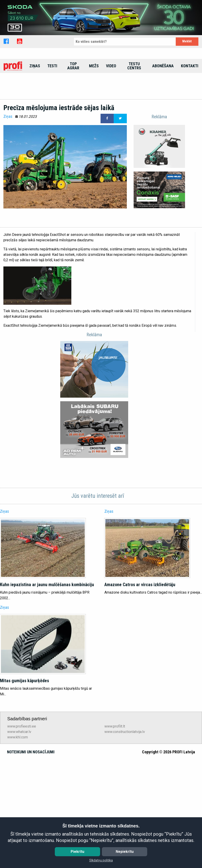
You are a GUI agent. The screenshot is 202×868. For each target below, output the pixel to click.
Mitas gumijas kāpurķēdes (24, 798)
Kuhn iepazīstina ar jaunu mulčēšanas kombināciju (47, 702)
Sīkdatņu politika (101, 860)
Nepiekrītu (125, 852)
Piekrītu (77, 852)
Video (111, 106)
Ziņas (35, 106)
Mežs (94, 106)
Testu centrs (134, 106)
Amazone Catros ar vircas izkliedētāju (140, 702)
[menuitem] (13, 106)
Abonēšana (163, 106)
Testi (52, 106)
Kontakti (190, 106)
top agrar (73, 106)
